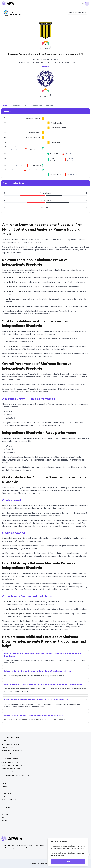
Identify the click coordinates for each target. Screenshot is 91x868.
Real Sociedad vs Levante (11, 741)
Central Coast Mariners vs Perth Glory (15, 775)
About (4, 783)
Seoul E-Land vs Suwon (10, 762)
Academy (5, 824)
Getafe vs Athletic (8, 754)
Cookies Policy (74, 853)
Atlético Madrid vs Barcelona (12, 751)
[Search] (83, 4)
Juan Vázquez (35, 133)
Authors (4, 787)
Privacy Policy (6, 793)
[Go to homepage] (10, 4)
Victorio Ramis (56, 174)
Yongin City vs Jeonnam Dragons (14, 765)
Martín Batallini (17, 170)
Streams (5, 821)
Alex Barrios (72, 174)
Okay (68, 861)
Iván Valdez (55, 154)
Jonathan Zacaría (33, 118)
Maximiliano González (60, 128)
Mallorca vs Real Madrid (10, 744)
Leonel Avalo (56, 142)
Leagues (5, 814)
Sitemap (4, 803)
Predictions (6, 811)
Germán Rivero (35, 170)
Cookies (5, 796)
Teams (4, 817)
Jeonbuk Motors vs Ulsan (11, 769)
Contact (4, 790)
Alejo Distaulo (56, 123)
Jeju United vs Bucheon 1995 (12, 772)
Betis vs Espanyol (8, 747)
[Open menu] (87, 4)
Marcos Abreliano (33, 137)
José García (36, 165)
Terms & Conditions (9, 800)
